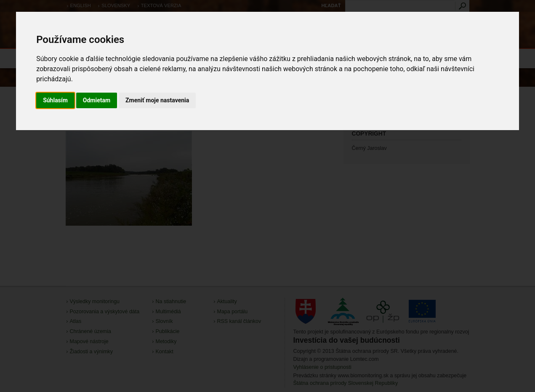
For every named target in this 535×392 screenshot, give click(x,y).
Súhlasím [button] (55, 100)
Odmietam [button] (97, 100)
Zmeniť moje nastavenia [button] (157, 100)
